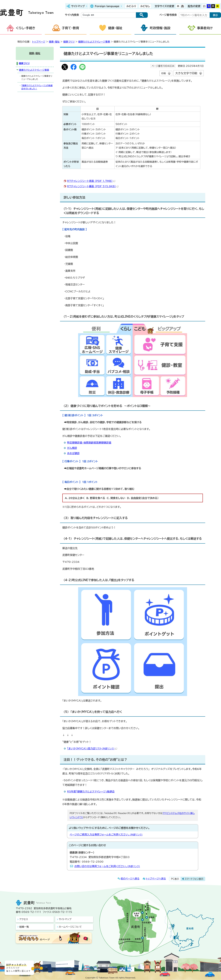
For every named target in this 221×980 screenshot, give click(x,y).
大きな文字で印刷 (186, 73)
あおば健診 (73, 453)
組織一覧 (24, 927)
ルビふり (131, 6)
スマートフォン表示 (194, 879)
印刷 (163, 73)
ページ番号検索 (168, 15)
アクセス (24, 919)
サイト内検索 (72, 15)
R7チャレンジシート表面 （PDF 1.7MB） (91, 181)
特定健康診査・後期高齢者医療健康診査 (89, 443)
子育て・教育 (70, 28)
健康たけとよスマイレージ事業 (94, 42)
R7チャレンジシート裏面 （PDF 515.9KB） (93, 186)
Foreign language (107, 6)
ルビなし (145, 6)
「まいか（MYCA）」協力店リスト (92, 748)
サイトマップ (78, 6)
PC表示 (175, 879)
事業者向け (205, 28)
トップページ (39, 42)
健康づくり (69, 42)
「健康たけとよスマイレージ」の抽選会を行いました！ (37, 87)
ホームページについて (70, 927)
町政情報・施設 (160, 28)
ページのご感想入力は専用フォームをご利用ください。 (106, 835)
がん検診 (72, 448)
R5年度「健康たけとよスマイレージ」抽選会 (91, 792)
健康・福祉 (115, 28)
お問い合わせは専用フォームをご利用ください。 (107, 866)
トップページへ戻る (156, 879)
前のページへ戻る (130, 879)
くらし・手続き (26, 28)
